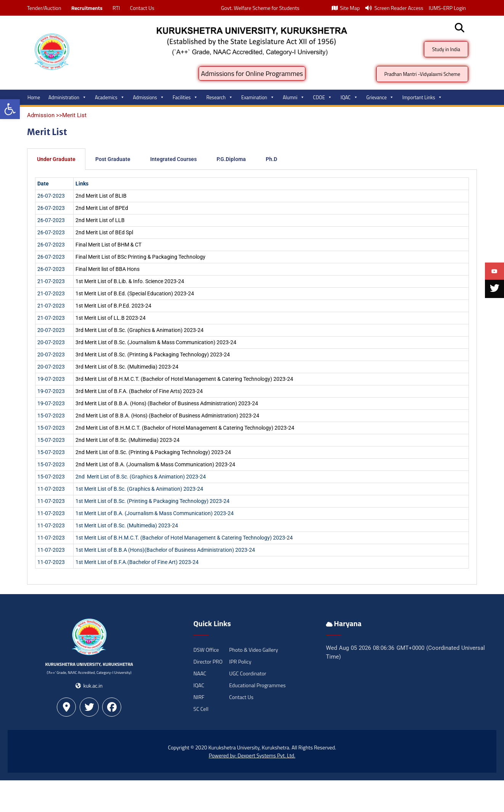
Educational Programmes (257, 685)
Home (34, 97)
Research (220, 97)
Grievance (380, 97)
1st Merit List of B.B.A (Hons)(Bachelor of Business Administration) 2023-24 (165, 550)
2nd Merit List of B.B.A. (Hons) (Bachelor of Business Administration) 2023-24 (167, 416)
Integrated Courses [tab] (173, 159)
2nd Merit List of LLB (100, 220)
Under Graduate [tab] (56, 159)
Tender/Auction (44, 8)
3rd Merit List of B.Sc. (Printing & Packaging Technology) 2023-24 (153, 354)
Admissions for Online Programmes (252, 73)
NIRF (199, 697)
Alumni (294, 97)
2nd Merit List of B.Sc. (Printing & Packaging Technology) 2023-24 (153, 452)
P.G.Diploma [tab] (231, 159)
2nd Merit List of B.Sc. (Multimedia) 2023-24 (128, 440)
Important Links (422, 97)
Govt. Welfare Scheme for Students (260, 8)
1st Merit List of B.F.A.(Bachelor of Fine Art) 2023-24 (137, 562)
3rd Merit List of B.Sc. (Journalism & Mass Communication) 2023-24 (156, 342)
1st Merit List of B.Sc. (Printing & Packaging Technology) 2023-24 (152, 501)
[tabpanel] (252, 377)
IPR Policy (240, 661)
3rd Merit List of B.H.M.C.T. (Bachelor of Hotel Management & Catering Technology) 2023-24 (184, 379)
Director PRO (208, 661)
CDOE (323, 97)
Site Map (346, 8)
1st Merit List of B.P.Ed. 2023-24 (113, 306)
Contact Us (142, 8)
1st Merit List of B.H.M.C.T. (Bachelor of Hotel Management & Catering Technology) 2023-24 (184, 538)
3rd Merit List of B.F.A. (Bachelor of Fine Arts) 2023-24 (139, 391)
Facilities (185, 97)
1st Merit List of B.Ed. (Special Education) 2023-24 (135, 293)
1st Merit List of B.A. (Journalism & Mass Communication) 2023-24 (155, 513)
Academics (110, 97)
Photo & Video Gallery (254, 650)
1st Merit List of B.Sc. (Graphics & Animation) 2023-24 (139, 489)
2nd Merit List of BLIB (101, 196)
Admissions (149, 97)
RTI (116, 8)
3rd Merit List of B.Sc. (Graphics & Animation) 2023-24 (140, 330)
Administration (67, 97)
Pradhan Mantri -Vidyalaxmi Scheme (422, 74)
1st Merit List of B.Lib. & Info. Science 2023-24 (130, 281)
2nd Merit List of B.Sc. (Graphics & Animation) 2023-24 (141, 477)
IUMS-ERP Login (447, 8)
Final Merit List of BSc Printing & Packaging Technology (140, 257)
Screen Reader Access (394, 8)
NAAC (200, 673)
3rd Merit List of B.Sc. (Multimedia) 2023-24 (127, 367)
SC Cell (201, 709)
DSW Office (206, 650)
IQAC (349, 97)
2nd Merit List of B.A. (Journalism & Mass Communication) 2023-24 (155, 464)
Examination (258, 97)
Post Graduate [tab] (113, 159)
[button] (10, 109)
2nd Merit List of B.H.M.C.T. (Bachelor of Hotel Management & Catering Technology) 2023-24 (185, 428)
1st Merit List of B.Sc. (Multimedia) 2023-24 (127, 525)
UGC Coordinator (248, 673)
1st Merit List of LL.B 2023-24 (111, 318)
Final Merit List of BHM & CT (108, 245)
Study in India (446, 49)
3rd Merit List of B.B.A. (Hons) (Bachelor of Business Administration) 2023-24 (167, 403)
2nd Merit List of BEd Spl (104, 232)
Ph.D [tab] (271, 159)
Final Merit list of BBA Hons (108, 269)
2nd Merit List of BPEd (102, 208)
